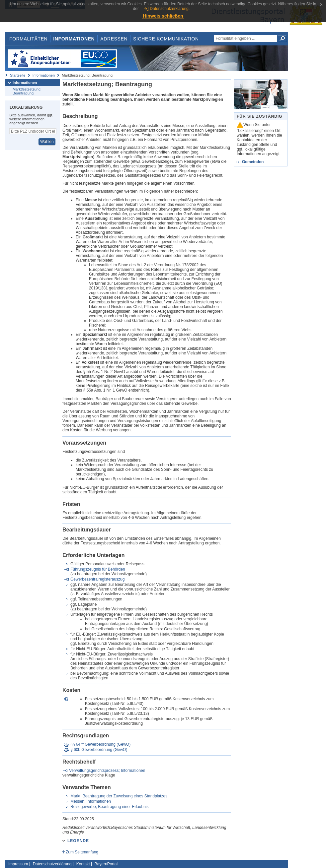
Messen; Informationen (91, 801)
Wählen (47, 142)
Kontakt (83, 864)
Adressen (114, 39)
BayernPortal (106, 864)
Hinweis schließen (163, 16)
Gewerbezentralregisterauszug (97, 579)
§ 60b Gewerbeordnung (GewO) (99, 750)
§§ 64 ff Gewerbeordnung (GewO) (100, 744)
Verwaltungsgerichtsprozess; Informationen (107, 771)
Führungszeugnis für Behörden (98, 569)
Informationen (74, 39)
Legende (78, 841)
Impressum (18, 864)
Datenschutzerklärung (52, 864)
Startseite (18, 75)
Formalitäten (28, 39)
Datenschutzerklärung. (170, 9)
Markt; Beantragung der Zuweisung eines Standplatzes (119, 796)
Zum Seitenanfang (82, 852)
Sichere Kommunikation (166, 39)
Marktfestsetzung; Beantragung (27, 91)
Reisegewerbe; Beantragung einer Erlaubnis (109, 807)
